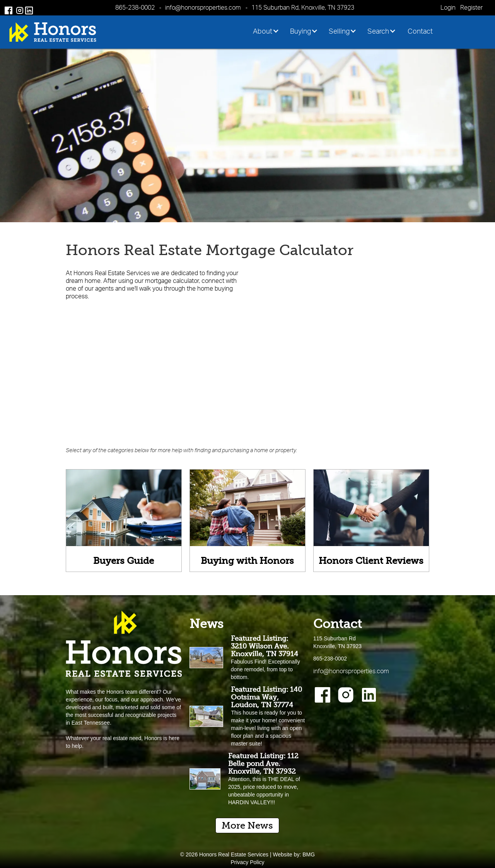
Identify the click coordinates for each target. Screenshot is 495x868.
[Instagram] (346, 695)
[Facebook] (323, 695)
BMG (309, 854)
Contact (420, 31)
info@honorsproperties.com (203, 7)
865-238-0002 (135, 7)
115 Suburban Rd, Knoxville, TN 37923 (303, 7)
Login (448, 7)
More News (247, 825)
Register (471, 7)
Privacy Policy (247, 862)
